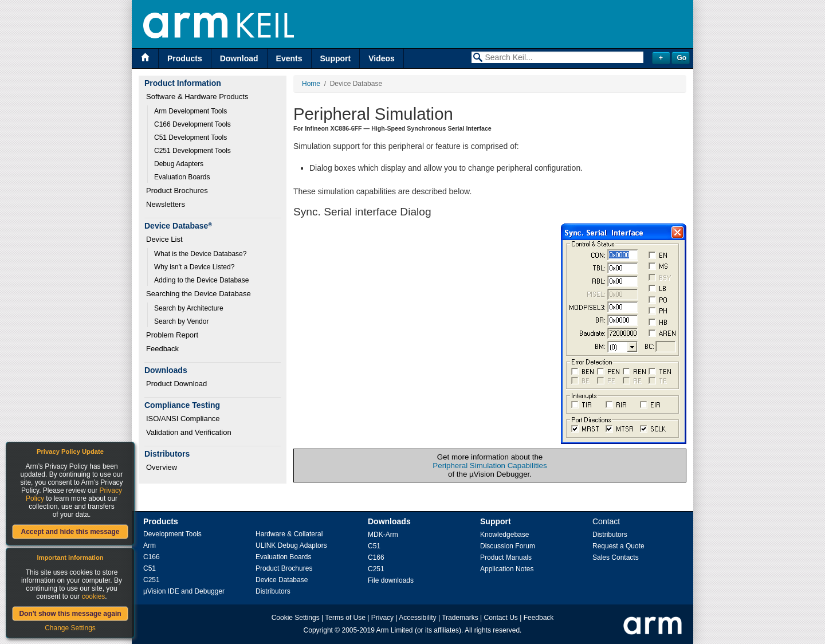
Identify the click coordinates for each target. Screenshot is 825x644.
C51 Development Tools (190, 138)
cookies (94, 596)
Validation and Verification (189, 432)
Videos (382, 58)
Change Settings (70, 628)
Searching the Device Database (199, 294)
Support (336, 58)
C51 (150, 568)
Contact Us (501, 618)
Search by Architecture (189, 308)
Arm (150, 545)
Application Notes (507, 569)
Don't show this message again (70, 614)
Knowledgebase (504, 535)
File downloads (391, 580)
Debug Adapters (179, 164)
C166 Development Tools (192, 124)
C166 (152, 557)
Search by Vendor (181, 321)
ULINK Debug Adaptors (291, 545)
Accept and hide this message (70, 532)
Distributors (273, 591)
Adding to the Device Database (201, 280)
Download (239, 58)
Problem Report (172, 335)
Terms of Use (345, 618)
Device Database (282, 580)
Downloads (389, 521)
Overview (162, 467)
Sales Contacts (616, 557)
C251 (152, 580)
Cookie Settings (296, 618)
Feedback (162, 349)
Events (289, 58)
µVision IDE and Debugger (184, 591)
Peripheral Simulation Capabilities (490, 466)
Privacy (382, 618)
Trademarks (460, 618)
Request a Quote (618, 546)
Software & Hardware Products (197, 97)
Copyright (318, 630)
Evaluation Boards (182, 177)
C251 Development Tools (192, 151)
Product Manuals (506, 557)
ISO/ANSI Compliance (183, 419)
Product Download (176, 384)
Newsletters (166, 204)
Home (311, 84)
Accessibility (417, 618)
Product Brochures (177, 191)
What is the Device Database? (200, 254)
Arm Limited (395, 630)
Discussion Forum (508, 546)
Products (185, 58)
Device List (164, 239)
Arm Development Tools (190, 111)
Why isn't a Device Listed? (194, 267)
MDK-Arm (383, 535)
